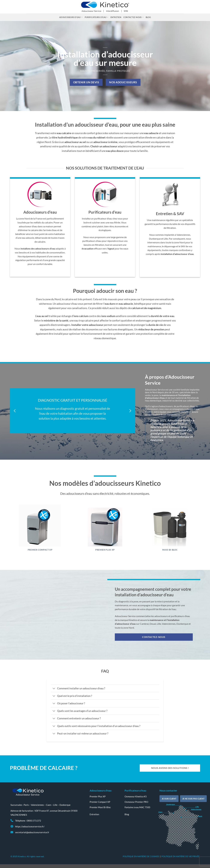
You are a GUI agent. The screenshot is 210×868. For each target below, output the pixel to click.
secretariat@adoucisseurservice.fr (32, 832)
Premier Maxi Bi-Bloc (100, 807)
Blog (148, 17)
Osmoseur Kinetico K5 (136, 796)
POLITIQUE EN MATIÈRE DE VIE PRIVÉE (180, 856)
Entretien (116, 17)
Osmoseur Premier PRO (136, 802)
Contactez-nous (133, 17)
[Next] (130, 411)
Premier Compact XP (40, 550)
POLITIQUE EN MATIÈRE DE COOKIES (141, 856)
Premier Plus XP (105, 550)
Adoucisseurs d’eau (71, 17)
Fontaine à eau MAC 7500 (137, 807)
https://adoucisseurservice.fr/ (30, 826)
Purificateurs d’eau (96, 17)
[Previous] (15, 411)
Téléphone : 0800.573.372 (28, 821)
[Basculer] (54, 689)
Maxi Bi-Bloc (170, 550)
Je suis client (169, 799)
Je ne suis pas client (193, 799)
